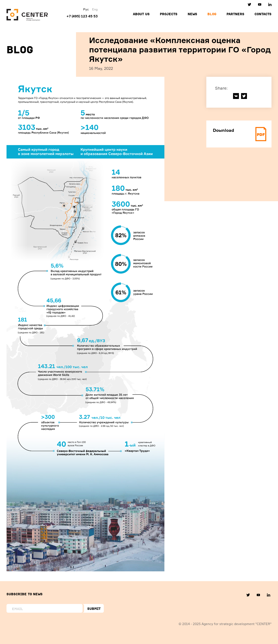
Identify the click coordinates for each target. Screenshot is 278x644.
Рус (86, 9)
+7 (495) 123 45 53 (82, 16)
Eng (95, 9)
